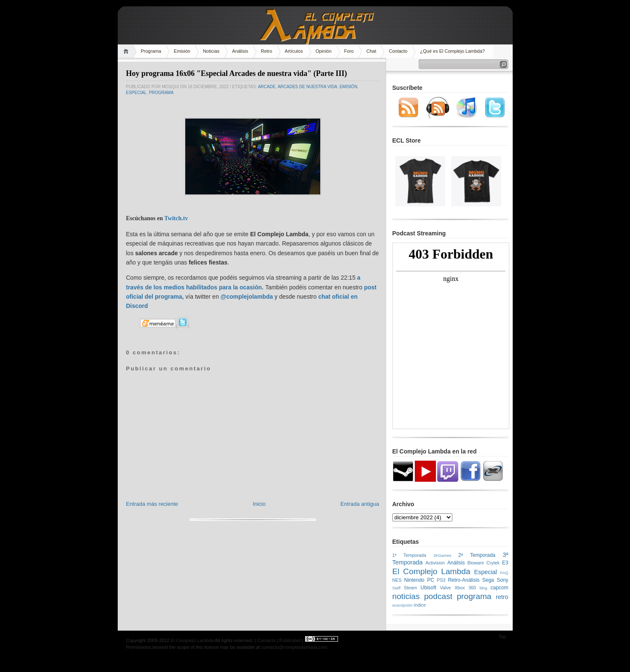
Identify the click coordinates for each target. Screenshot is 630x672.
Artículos (294, 51)
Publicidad (290, 640)
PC (431, 580)
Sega (488, 580)
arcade (267, 87)
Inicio (259, 504)
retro (502, 597)
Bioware (476, 563)
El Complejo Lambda (431, 571)
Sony (502, 580)
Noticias (211, 51)
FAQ (504, 573)
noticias (406, 596)
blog (483, 588)
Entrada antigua (360, 504)
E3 (505, 563)
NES (397, 580)
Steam (410, 588)
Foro (349, 51)
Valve (446, 588)
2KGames (442, 555)
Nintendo (414, 580)
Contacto (398, 51)
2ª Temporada (477, 555)
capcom (500, 588)
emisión (349, 87)
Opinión (324, 51)
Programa (151, 51)
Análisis (240, 51)
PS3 (441, 580)
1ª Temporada (410, 555)
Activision (435, 563)
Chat (371, 51)
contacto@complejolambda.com (294, 647)
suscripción (403, 605)
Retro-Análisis (464, 580)
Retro (266, 51)
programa (161, 93)
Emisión (182, 51)
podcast (438, 596)
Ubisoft (429, 588)
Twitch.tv (176, 218)
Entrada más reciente (152, 504)
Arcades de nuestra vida (307, 87)
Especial (137, 93)
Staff (397, 588)
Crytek (493, 563)
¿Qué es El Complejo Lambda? (452, 51)
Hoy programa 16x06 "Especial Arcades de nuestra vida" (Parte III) (237, 73)
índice (420, 605)
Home (127, 51)
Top (503, 637)
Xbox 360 (465, 588)
